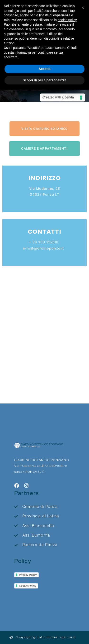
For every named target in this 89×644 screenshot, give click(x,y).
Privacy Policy (28, 575)
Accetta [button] (44, 69)
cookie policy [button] (67, 20)
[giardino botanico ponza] (44, 320)
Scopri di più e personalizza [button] (44, 80)
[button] (83, 8)
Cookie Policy (28, 586)
